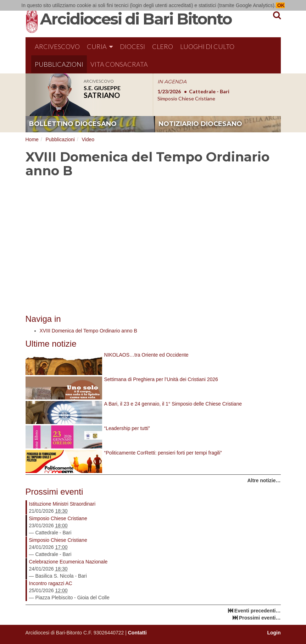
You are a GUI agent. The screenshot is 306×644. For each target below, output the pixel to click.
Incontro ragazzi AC (51, 583)
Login (274, 633)
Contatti (137, 633)
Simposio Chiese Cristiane (58, 518)
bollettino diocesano (73, 124)
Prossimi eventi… (260, 618)
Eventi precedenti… (258, 611)
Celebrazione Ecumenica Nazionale (68, 562)
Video (88, 139)
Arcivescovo (57, 46)
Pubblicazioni (59, 64)
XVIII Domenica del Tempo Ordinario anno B (88, 331)
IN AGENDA (172, 82)
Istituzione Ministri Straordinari (62, 504)
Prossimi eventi (54, 492)
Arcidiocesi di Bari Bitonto (136, 19)
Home (32, 139)
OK (280, 5)
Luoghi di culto (207, 46)
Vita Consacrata (119, 64)
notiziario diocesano (200, 124)
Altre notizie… (264, 480)
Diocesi (132, 46)
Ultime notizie (51, 344)
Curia (100, 46)
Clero (163, 46)
